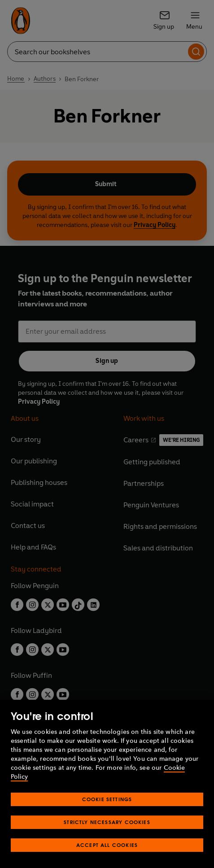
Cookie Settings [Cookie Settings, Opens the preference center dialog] (107, 799)
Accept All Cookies (107, 845)
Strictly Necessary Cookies (107, 822)
